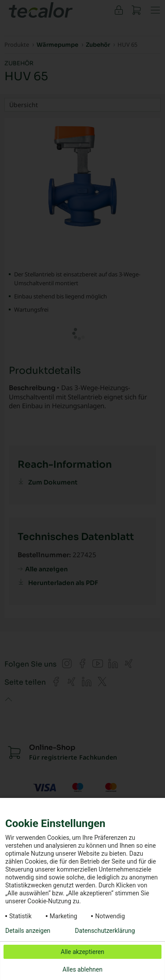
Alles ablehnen (82, 969)
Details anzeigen (28, 931)
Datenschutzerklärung (105, 931)
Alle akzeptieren (82, 952)
